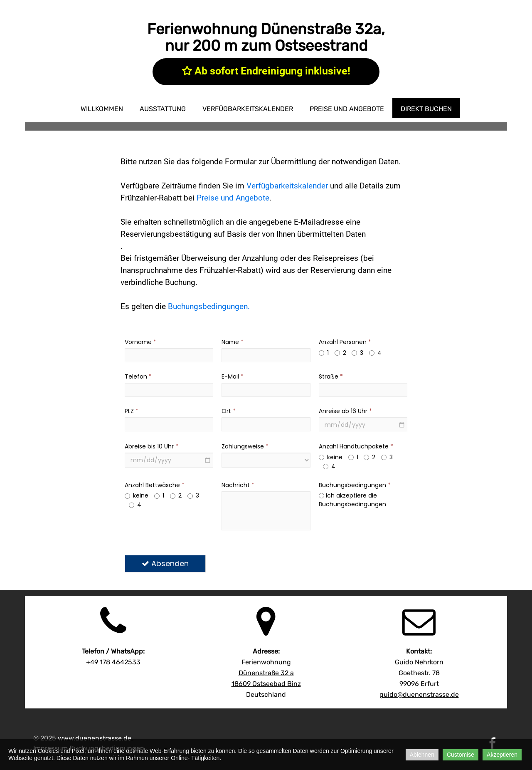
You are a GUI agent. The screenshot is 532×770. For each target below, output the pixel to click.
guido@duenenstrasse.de (419, 694)
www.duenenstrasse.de (95, 738)
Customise (461, 755)
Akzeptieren (502, 755)
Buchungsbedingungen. (209, 306)
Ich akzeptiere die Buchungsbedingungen (352, 500)
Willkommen (102, 109)
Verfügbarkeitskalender (248, 109)
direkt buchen (426, 109)
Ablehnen (422, 755)
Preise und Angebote (347, 109)
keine (331, 457)
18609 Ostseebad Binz (266, 684)
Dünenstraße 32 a (266, 673)
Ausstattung (163, 109)
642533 (113, 662)
